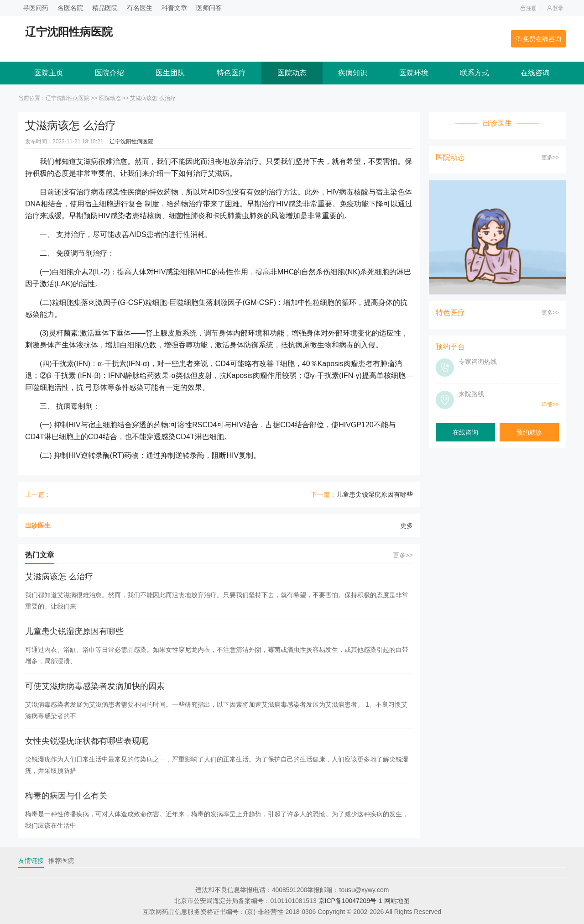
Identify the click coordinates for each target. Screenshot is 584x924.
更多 (407, 525)
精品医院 (105, 8)
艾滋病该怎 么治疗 (59, 577)
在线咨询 (535, 73)
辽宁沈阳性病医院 (68, 98)
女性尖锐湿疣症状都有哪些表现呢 (87, 741)
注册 (529, 8)
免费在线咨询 (538, 39)
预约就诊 (529, 432)
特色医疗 (231, 73)
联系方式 (474, 73)
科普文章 (174, 8)
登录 (555, 8)
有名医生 (140, 8)
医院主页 (49, 73)
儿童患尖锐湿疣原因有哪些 (375, 494)
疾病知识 (353, 73)
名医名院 (70, 8)
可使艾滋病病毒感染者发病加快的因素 (95, 686)
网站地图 (397, 901)
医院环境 (414, 73)
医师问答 (209, 8)
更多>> (403, 555)
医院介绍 (109, 73)
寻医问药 (36, 8)
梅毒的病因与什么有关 (66, 796)
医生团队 (170, 73)
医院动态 (292, 73)
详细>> (550, 404)
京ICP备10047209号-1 (350, 901)
